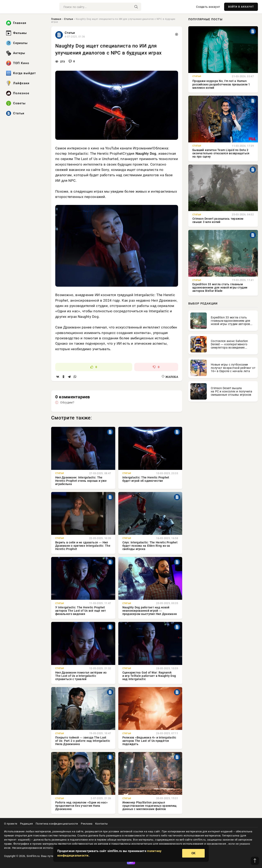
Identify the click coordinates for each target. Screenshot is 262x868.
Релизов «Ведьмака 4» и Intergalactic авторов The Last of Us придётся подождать (149, 741)
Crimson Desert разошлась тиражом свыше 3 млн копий (218, 220)
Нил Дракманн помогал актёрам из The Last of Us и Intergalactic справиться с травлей (81, 676)
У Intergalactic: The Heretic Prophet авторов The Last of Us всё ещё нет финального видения (81, 611)
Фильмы (16, 33)
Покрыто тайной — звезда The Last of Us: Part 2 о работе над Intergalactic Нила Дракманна (83, 741)
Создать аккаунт (208, 7)
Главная (16, 23)
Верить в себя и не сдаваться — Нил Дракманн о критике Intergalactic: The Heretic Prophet (83, 546)
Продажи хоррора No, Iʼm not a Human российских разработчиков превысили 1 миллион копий (221, 84)
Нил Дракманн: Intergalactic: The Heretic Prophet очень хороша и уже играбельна (81, 481)
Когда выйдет (21, 73)
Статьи (15, 113)
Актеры (16, 53)
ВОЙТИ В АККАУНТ (241, 7)
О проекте (11, 824)
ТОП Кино (18, 63)
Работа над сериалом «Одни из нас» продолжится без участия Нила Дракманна (81, 806)
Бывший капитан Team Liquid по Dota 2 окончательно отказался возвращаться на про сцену (221, 153)
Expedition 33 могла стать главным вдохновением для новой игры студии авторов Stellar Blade (220, 287)
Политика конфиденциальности (57, 824)
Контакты (101, 824)
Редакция (26, 824)
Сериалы (17, 43)
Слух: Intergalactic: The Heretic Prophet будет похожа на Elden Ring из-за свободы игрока (150, 546)
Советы (16, 103)
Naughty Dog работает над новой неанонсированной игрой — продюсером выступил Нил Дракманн (150, 611)
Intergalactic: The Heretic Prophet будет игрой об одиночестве (146, 479)
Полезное (18, 93)
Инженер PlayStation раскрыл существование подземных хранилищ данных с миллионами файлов (150, 806)
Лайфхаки (18, 83)
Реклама (87, 824)
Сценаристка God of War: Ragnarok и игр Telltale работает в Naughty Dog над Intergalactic (149, 676)
